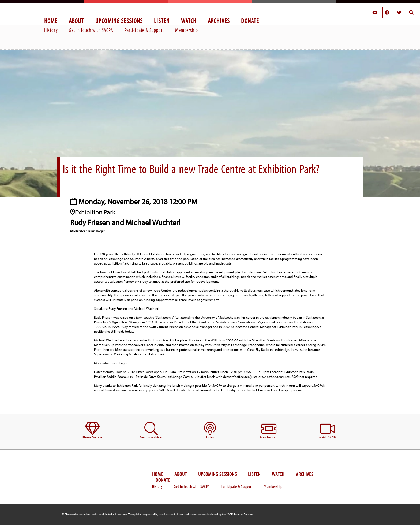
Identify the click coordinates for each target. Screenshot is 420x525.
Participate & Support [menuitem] (144, 30)
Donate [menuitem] (250, 21)
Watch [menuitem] (189, 21)
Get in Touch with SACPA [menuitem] (91, 30)
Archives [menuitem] (219, 21)
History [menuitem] (51, 30)
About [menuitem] (76, 21)
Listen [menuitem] (162, 21)
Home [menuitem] (51, 21)
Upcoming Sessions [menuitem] (119, 21)
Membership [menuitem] (187, 30)
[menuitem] (92, 431)
